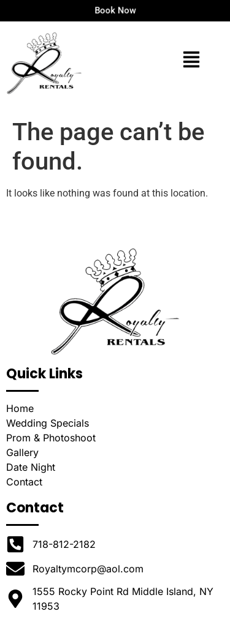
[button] (191, 61)
